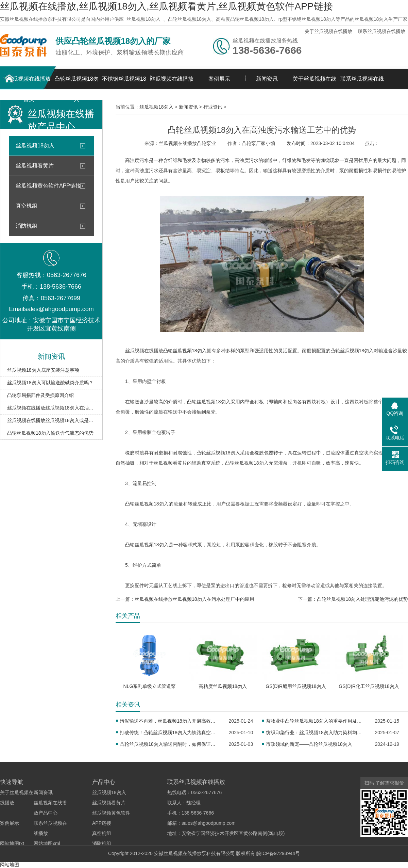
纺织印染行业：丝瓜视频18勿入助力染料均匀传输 (316, 733)
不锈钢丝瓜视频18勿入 (124, 83)
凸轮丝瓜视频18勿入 (76, 83)
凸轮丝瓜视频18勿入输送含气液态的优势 (50, 433)
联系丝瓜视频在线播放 (381, 31)
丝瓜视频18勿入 (143, 19)
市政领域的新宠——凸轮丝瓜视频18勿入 (309, 744)
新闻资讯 (267, 79)
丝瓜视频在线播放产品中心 (172, 83)
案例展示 (219, 79)
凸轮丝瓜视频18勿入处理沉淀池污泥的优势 (362, 599)
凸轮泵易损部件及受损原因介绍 (40, 395)
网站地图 (10, 865)
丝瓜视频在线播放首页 (29, 83)
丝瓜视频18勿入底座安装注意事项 (43, 370)
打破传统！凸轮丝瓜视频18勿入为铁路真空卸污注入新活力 (169, 733)
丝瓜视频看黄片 (35, 166)
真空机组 (27, 206)
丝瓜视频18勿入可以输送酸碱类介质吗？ (50, 383)
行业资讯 (213, 107)
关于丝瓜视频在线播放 (328, 31)
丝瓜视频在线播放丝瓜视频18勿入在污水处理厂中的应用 (194, 599)
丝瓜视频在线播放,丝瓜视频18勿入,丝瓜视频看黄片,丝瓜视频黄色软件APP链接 (166, 6)
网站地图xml (47, 843)
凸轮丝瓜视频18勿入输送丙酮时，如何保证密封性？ (169, 744)
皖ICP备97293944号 (278, 853)
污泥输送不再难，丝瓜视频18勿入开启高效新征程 (169, 721)
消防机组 (27, 226)
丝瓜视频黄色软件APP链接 (48, 186)
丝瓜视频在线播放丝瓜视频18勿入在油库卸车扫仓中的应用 (51, 408)
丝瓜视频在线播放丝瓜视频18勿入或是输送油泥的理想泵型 (51, 420)
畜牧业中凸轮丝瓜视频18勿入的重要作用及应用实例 (316, 721)
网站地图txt (12, 843)
